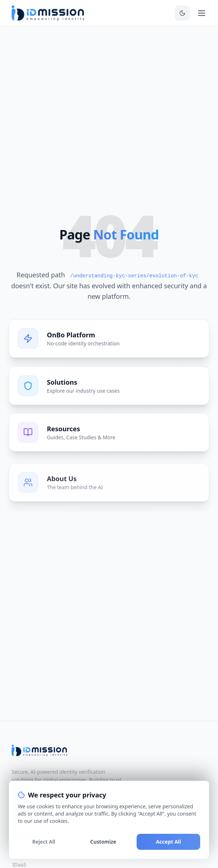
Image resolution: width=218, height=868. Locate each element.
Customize (103, 842)
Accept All (168, 842)
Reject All (44, 842)
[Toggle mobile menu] (202, 13)
